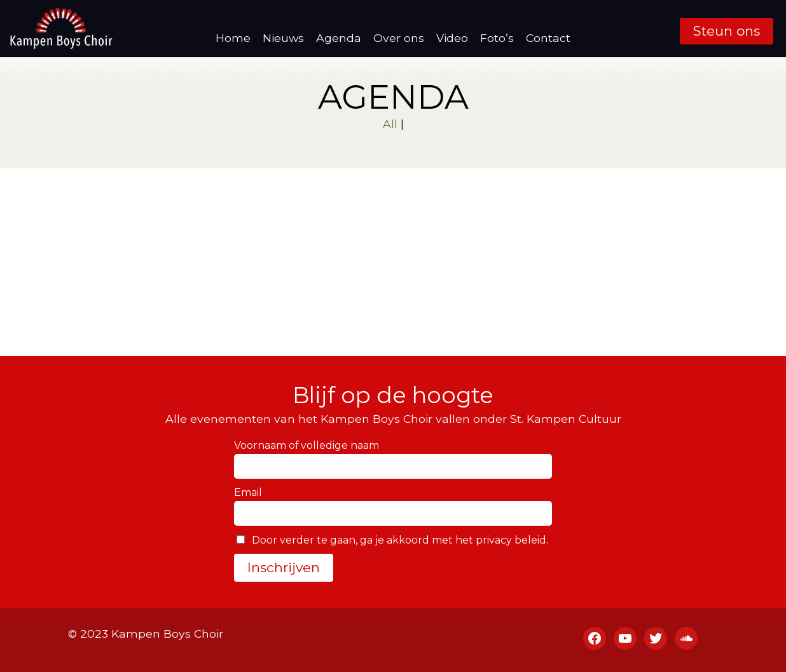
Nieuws (283, 38)
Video (452, 38)
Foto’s (497, 38)
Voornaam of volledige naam (307, 445)
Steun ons (727, 31)
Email (248, 492)
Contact (548, 38)
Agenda (339, 38)
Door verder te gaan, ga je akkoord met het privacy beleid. (392, 540)
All (390, 124)
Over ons (399, 38)
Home (233, 38)
